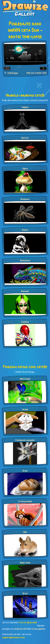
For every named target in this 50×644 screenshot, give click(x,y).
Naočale (25, 291)
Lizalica (25, 322)
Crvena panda (25, 501)
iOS (25, 629)
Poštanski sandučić (25, 440)
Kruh (25, 471)
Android (18, 629)
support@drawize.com (13, 637)
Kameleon (25, 261)
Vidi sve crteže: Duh (36, 73)
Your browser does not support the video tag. (25, 54)
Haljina (25, 107)
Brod (25, 593)
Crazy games (39, 629)
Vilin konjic (25, 379)
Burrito (25, 138)
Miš (25, 532)
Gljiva (25, 169)
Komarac (25, 199)
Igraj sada (32, 622)
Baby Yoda (25, 563)
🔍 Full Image (11, 73)
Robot (25, 230)
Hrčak (25, 409)
